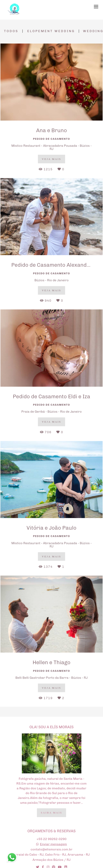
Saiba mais (52, 813)
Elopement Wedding (51, 31)
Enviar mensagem (53, 844)
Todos (11, 31)
